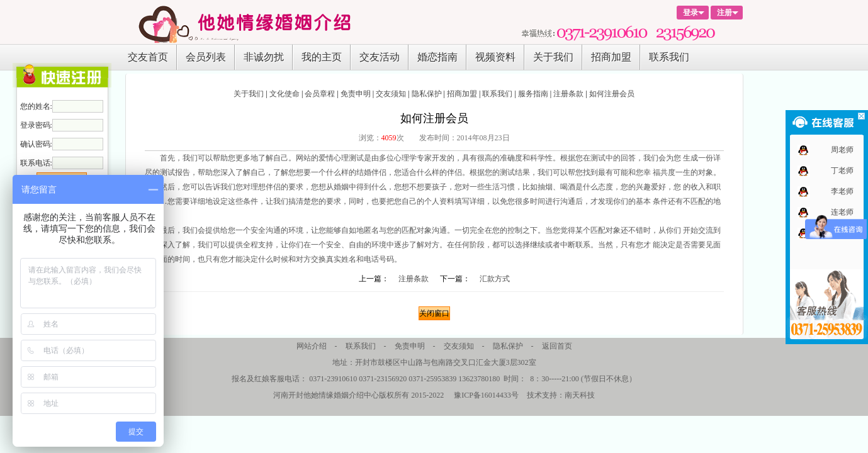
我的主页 (322, 57)
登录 (690, 13)
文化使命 (285, 94)
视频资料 (495, 57)
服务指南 (533, 94)
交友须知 (391, 94)
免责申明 (356, 94)
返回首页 (557, 346)
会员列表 (206, 57)
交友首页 (148, 57)
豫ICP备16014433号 (486, 395)
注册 (724, 13)
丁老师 (842, 171)
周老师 (842, 150)
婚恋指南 (437, 57)
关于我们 (553, 57)
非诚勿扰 (264, 57)
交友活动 (380, 57)
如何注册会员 (612, 94)
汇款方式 (495, 279)
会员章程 (320, 94)
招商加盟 (611, 57)
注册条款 (568, 94)
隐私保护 (427, 94)
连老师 (842, 212)
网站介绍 (312, 346)
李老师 (842, 191)
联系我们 (669, 57)
